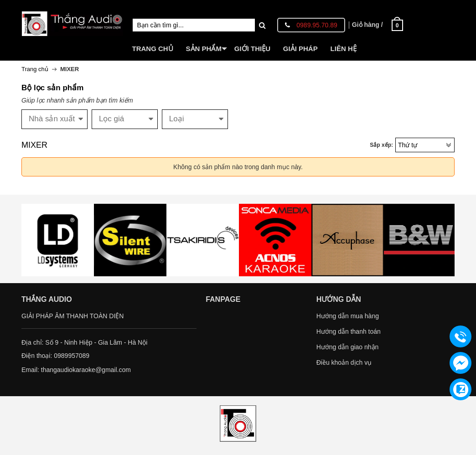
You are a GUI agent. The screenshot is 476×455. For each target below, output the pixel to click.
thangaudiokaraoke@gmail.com (86, 370)
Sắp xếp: (381, 145)
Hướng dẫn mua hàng (348, 316)
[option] (58, 240)
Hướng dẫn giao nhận (348, 347)
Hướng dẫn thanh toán (349, 331)
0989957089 (72, 356)
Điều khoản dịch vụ (344, 362)
